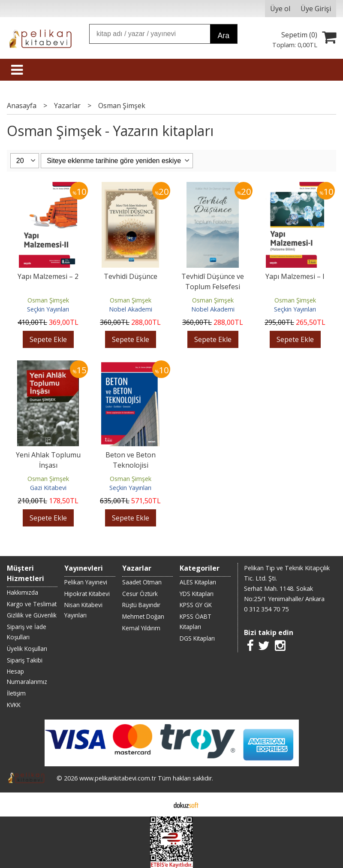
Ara (224, 36)
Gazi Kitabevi (48, 488)
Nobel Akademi (131, 309)
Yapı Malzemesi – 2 (48, 276)
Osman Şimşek (48, 300)
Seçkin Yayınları (48, 309)
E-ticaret (158, 804)
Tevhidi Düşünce (131, 276)
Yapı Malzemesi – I (295, 276)
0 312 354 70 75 (266, 609)
